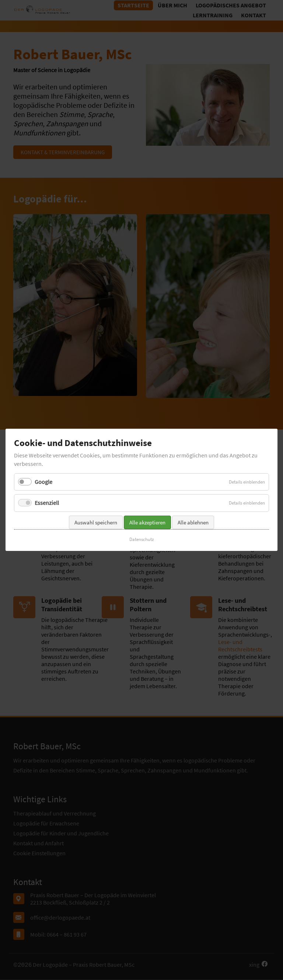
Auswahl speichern (96, 496)
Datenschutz (142, 512)
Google (43, 455)
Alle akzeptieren (147, 496)
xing (254, 965)
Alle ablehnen (193, 496)
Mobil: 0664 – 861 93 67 (58, 934)
